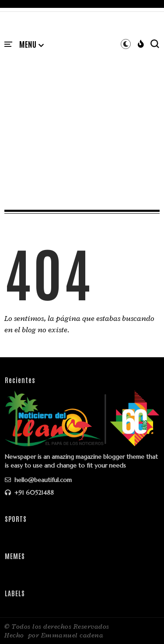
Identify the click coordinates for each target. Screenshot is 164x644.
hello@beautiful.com (38, 480)
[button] (31, 45)
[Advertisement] (82, 120)
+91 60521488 (29, 493)
